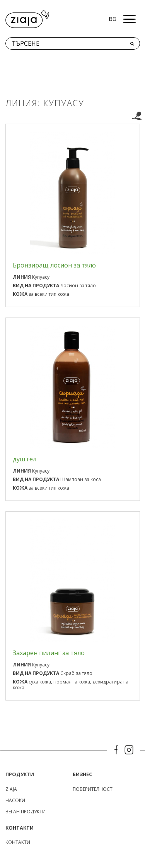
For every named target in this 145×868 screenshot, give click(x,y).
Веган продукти (26, 812)
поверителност (93, 789)
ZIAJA (11, 789)
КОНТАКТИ (18, 842)
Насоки (15, 800)
